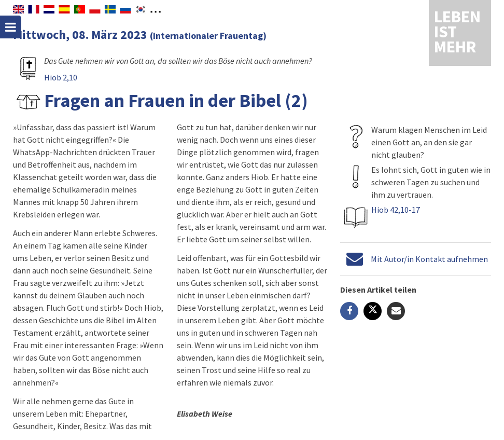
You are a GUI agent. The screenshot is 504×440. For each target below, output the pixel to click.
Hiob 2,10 (61, 77)
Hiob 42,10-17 (396, 210)
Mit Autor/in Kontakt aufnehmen (429, 259)
